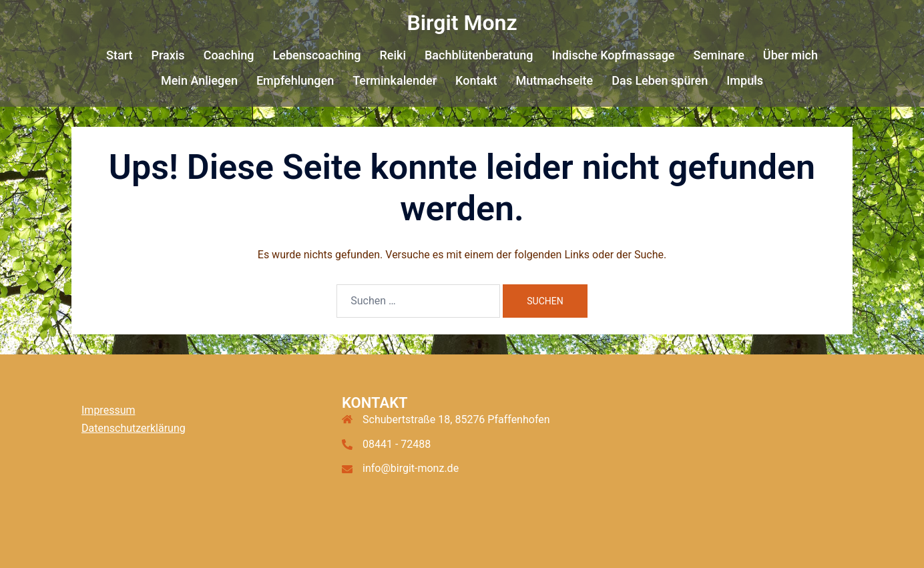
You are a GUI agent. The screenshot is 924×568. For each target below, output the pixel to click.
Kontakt (476, 80)
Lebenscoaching (317, 55)
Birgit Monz (462, 23)
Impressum (108, 410)
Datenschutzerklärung (134, 428)
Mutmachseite (555, 80)
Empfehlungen (295, 80)
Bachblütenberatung (479, 55)
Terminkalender (395, 80)
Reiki (393, 55)
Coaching (229, 55)
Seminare (718, 55)
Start (119, 55)
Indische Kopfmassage (614, 55)
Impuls (745, 80)
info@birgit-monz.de (411, 468)
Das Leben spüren (660, 80)
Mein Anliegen (199, 80)
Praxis (168, 55)
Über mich (790, 55)
